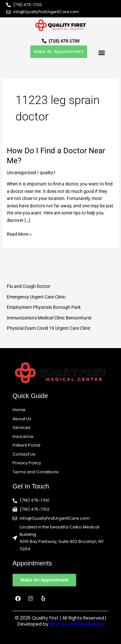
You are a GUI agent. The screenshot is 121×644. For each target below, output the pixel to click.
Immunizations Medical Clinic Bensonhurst (49, 318)
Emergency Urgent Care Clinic (36, 297)
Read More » (19, 234)
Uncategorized (21, 173)
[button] (101, 52)
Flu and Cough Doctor (29, 286)
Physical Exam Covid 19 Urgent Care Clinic (49, 328)
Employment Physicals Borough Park (44, 307)
